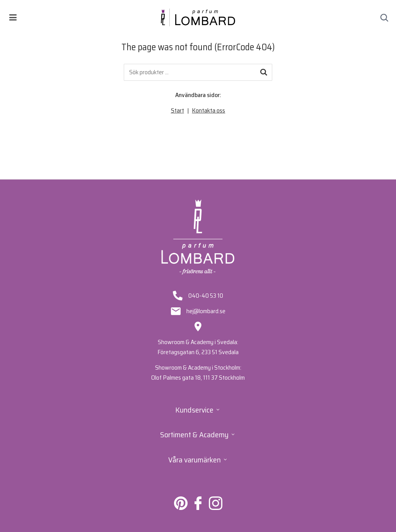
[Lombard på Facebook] (198, 508)
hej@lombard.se (206, 311)
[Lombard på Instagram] (216, 508)
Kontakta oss (208, 110)
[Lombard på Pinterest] (181, 508)
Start (178, 110)
